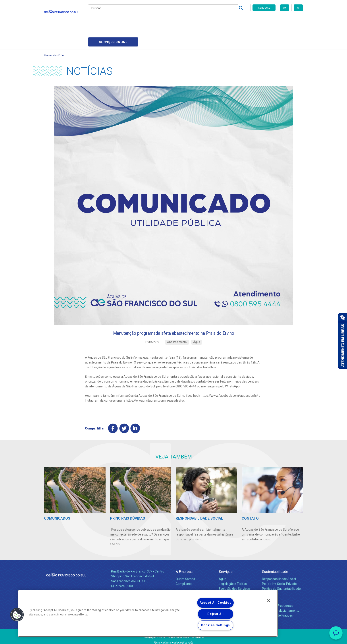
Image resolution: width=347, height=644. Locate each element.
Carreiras (191, 20)
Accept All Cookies (215, 603)
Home (48, 34)
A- (298, 8)
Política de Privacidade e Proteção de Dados (173, 637)
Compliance (184, 565)
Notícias (59, 34)
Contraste (264, 8)
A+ (285, 8)
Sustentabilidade (275, 553)
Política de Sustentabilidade (281, 570)
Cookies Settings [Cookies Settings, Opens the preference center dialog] (215, 625)
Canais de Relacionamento (281, 592)
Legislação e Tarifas (233, 565)
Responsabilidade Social (279, 561)
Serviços (226, 553)
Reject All (215, 614)
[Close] (269, 601)
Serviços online (278, 20)
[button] (17, 615)
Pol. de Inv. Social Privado (279, 565)
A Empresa (184, 553)
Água (223, 561)
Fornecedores (215, 20)
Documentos (228, 575)
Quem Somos (185, 561)
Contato (268, 580)
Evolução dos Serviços (234, 570)
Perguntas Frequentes (278, 587)
